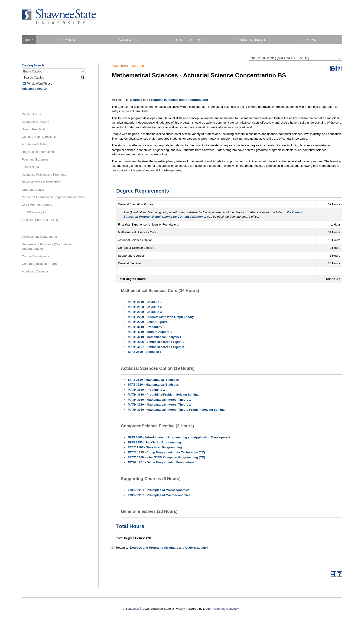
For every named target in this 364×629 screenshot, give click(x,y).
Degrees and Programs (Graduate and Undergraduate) (48, 247)
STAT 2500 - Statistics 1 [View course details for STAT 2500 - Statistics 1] (145, 352)
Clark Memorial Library (37, 205)
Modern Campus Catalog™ (221, 609)
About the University (35, 122)
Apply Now (66, 40)
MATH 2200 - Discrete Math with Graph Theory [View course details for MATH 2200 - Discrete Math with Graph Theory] (161, 317)
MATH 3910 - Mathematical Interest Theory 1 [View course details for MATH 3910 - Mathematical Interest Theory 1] (159, 400)
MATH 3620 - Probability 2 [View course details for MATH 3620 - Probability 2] (146, 390)
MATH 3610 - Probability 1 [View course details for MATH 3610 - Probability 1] (146, 327)
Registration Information (38, 152)
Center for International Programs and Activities (53, 197)
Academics (128, 40)
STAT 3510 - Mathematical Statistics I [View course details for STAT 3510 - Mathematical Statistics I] (154, 380)
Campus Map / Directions (39, 137)
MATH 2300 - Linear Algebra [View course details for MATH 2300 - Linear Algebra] (148, 322)
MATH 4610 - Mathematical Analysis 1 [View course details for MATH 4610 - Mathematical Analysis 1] (155, 337)
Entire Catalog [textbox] (33, 71)
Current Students (250, 40)
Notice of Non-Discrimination (41, 182)
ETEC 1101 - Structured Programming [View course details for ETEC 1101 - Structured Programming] (155, 447)
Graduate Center (33, 190)
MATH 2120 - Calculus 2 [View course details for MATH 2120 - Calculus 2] (145, 307)
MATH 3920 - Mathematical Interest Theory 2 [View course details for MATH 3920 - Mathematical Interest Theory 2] (159, 405)
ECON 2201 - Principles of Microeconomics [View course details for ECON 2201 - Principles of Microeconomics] (159, 490)
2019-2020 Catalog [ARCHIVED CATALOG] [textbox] (280, 58)
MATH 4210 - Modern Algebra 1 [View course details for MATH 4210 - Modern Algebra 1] (150, 332)
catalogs (133, 609)
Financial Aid (30, 167)
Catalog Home (31, 114)
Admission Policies (34, 144)
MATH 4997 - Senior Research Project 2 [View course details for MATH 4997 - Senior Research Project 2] (156, 347)
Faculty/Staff (311, 40)
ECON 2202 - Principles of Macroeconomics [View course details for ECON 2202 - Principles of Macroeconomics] (159, 495)
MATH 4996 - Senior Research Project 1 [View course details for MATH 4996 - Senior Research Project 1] (156, 342)
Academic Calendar (35, 271)
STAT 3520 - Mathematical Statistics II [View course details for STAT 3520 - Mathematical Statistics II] (155, 385)
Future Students (189, 40)
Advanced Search (34, 89)
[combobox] (296, 58)
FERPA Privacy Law (35, 212)
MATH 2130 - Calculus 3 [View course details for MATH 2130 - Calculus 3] (145, 312)
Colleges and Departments (40, 237)
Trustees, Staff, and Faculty (40, 220)
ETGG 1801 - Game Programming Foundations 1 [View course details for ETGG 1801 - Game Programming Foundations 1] (162, 462)
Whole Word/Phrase (40, 83)
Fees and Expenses (35, 159)
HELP (29, 40)
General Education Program (41, 264)
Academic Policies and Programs (44, 175)
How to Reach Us (34, 129)
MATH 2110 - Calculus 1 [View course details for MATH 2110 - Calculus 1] (145, 302)
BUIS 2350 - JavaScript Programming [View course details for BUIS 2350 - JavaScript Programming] (154, 442)
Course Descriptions (35, 256)
